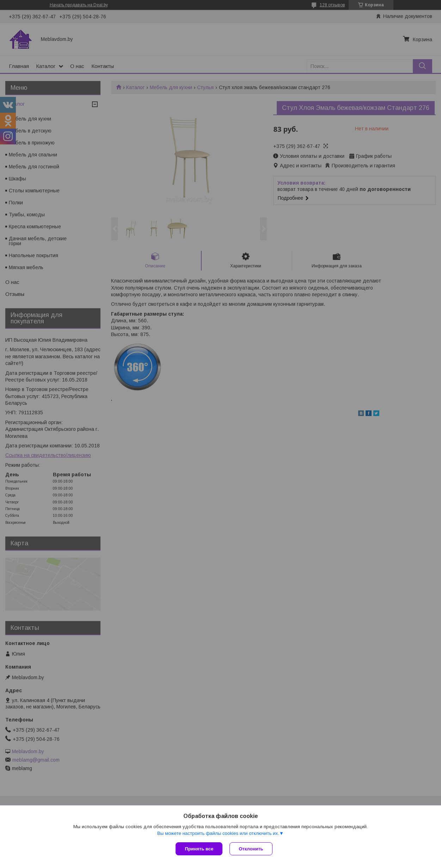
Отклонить (251, 849)
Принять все (199, 849)
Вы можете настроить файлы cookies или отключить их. (218, 833)
